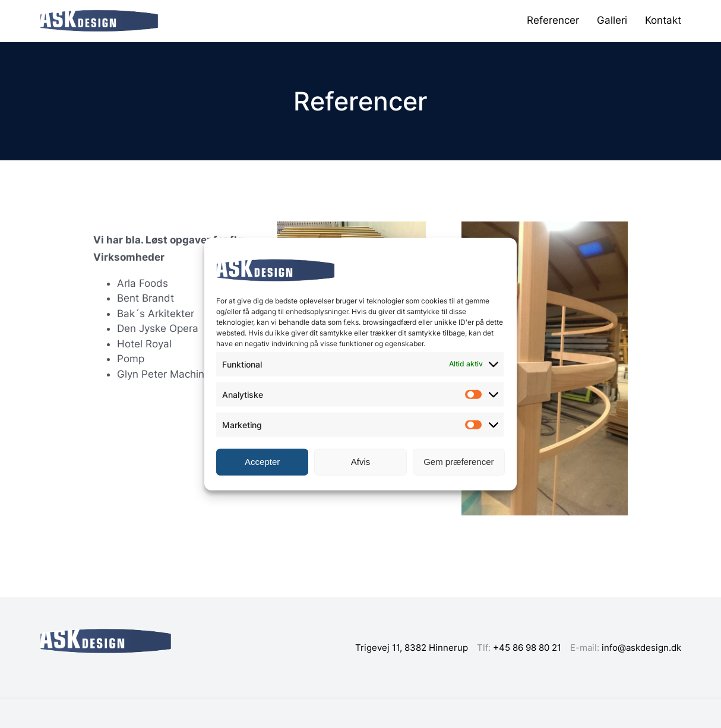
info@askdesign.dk (641, 648)
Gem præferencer (458, 462)
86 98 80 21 (537, 648)
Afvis (361, 462)
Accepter (262, 462)
